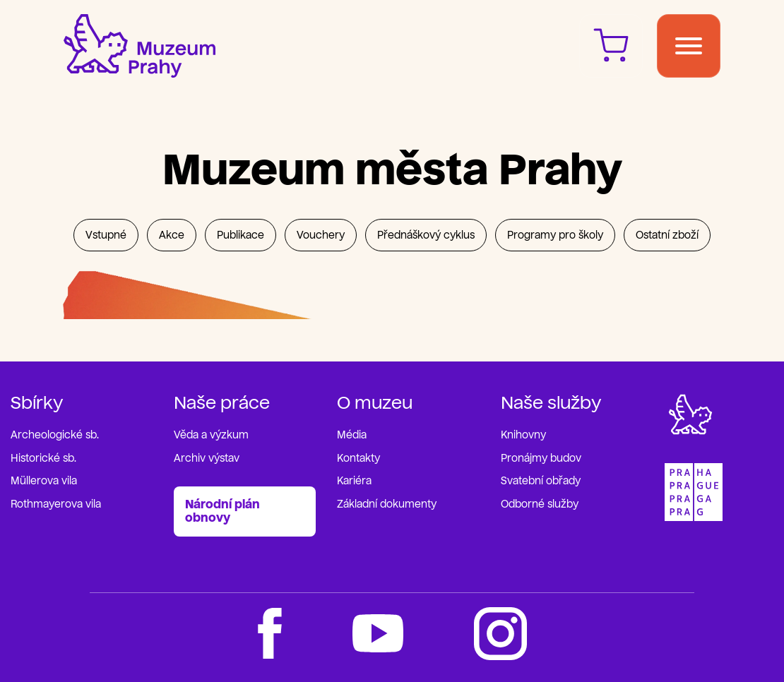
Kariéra (354, 481)
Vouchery (321, 235)
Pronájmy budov (541, 459)
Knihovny (523, 435)
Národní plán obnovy (222, 511)
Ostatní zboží (667, 235)
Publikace (240, 235)
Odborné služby (540, 504)
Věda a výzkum (211, 435)
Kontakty (358, 459)
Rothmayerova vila (56, 504)
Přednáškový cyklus (426, 235)
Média (352, 435)
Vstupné (106, 235)
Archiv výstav (207, 459)
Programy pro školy (555, 235)
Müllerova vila (44, 481)
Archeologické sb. (55, 435)
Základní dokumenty (387, 504)
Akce (172, 235)
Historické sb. (43, 459)
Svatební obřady (541, 481)
